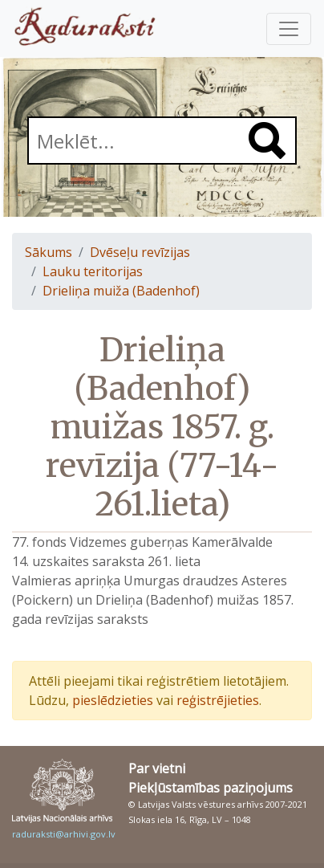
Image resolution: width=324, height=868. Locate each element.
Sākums (49, 252)
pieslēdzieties (113, 700)
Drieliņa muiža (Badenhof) (121, 291)
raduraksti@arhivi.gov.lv (64, 834)
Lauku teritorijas (93, 271)
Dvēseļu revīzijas (140, 252)
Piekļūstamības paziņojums (211, 788)
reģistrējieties (218, 700)
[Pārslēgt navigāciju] (289, 29)
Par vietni (157, 768)
